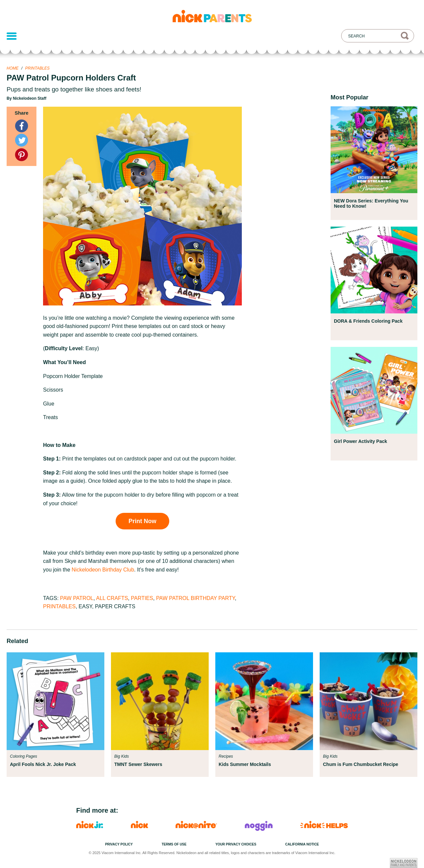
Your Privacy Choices (236, 844)
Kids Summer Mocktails (245, 764)
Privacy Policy (119, 844)
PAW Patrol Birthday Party (195, 598)
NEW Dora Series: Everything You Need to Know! (371, 203)
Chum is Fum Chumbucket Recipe (361, 764)
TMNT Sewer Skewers (138, 764)
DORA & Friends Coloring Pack (368, 321)
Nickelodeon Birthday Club (103, 570)
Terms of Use (174, 844)
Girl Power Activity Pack (361, 441)
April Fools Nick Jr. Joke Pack (43, 764)
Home (13, 68)
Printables (37, 68)
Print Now (142, 521)
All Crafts (112, 598)
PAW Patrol (77, 598)
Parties (142, 598)
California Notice (302, 844)
